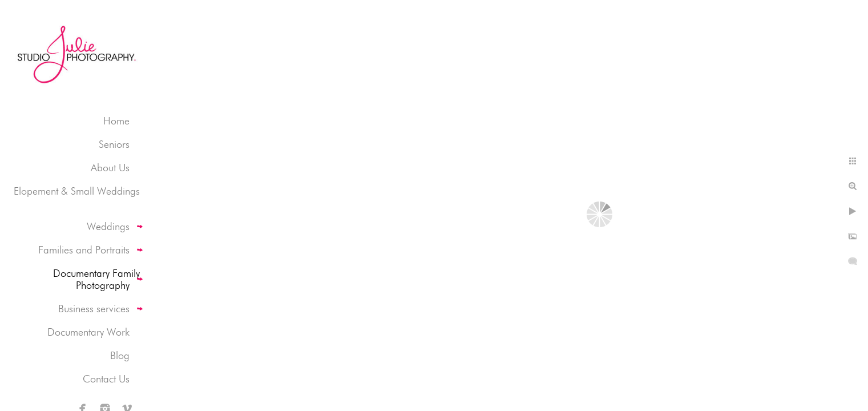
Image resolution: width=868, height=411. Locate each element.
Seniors (114, 144)
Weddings (108, 226)
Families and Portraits (84, 250)
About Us (110, 168)
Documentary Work (88, 332)
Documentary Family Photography (96, 279)
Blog (120, 355)
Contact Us (106, 379)
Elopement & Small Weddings (77, 191)
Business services (94, 309)
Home (116, 121)
